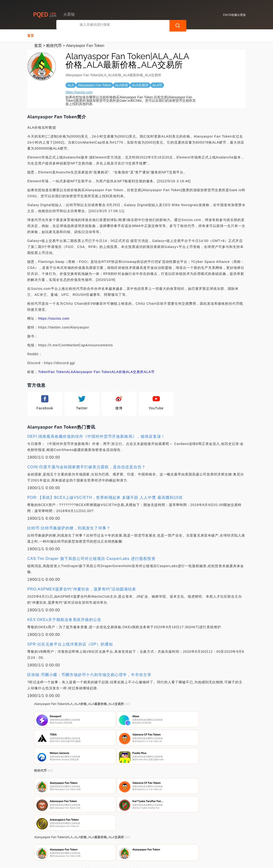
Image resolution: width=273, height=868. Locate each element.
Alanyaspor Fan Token (92, 371)
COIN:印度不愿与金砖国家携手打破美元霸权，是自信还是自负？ (86, 466)
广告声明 (135, 843)
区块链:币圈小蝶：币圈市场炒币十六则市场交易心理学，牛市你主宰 (89, 674)
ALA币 (149, 371)
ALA (70, 371)
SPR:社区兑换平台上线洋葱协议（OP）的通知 (70, 644)
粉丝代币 (54, 45)
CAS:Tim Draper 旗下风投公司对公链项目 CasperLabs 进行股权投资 (91, 558)
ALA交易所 (135, 371)
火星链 (110, 861)
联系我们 (87, 843)
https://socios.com (79, 92)
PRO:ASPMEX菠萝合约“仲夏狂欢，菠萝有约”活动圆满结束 (81, 589)
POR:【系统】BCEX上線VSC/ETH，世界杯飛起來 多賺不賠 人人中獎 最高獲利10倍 (105, 497)
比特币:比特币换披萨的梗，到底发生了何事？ (69, 528)
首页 (31, 35)
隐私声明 (111, 843)
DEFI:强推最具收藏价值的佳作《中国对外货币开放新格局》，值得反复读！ (96, 436)
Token (43, 371)
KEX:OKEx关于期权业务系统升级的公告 (64, 619)
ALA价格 (119, 371)
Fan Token (57, 371)
